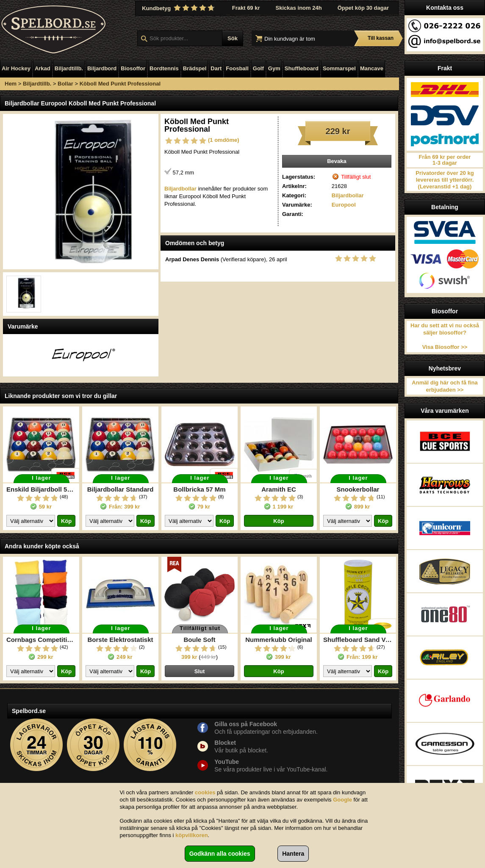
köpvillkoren (192, 835)
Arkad (43, 68)
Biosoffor (133, 68)
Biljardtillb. (69, 68)
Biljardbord (102, 68)
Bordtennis (164, 68)
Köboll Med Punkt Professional (120, 84)
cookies (205, 792)
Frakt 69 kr (246, 8)
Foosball (237, 68)
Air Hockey (16, 68)
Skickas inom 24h (299, 8)
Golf (258, 68)
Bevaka (337, 161)
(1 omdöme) (224, 140)
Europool (344, 205)
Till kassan (381, 38)
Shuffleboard (302, 68)
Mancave (372, 68)
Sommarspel (339, 68)
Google (342, 800)
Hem (11, 84)
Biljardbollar (348, 195)
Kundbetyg (179, 8)
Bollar (65, 84)
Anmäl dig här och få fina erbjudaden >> (445, 386)
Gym (274, 68)
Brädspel (195, 68)
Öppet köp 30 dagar (363, 8)
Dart (216, 68)
